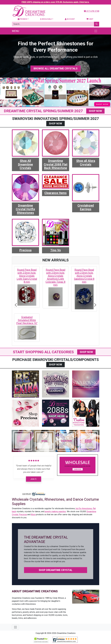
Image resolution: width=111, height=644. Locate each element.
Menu (15, 31)
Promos (22, 19)
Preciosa (25, 250)
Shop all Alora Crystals (86, 163)
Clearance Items (55, 193)
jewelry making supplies (55, 511)
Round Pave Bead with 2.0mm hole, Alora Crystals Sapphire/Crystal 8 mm (84, 276)
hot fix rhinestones (84, 508)
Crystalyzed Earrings (86, 207)
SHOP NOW (95, 111)
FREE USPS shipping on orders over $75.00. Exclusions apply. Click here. (55, 2)
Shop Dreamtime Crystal (56, 570)
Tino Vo (56, 250)
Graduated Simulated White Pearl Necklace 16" (27, 320)
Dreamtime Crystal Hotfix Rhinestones (25, 209)
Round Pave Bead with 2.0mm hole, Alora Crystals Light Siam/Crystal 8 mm (27, 276)
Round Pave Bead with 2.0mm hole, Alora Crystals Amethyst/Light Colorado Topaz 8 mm (55, 277)
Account (70, 19)
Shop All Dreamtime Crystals (25, 164)
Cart (90, 19)
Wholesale (46, 19)
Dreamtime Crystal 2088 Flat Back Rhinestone (56, 164)
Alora (33, 515)
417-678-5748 (92, 11)
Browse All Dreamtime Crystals (56, 69)
